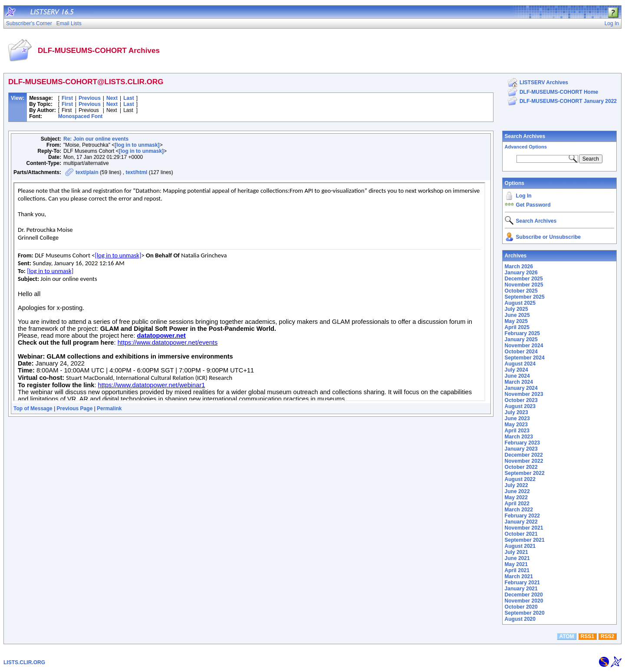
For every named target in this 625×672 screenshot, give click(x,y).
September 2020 (525, 613)
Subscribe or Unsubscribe (548, 237)
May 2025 (516, 321)
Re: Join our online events (96, 139)
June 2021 (517, 558)
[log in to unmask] (137, 145)
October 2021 (521, 534)
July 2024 (516, 370)
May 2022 (516, 497)
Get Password (533, 205)
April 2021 (517, 570)
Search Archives (525, 136)
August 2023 (520, 406)
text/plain (87, 172)
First (67, 98)
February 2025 (522, 333)
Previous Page (75, 408)
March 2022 (519, 510)
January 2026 (521, 273)
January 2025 (521, 339)
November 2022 (524, 461)
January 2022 (521, 522)
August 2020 (520, 619)
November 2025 (524, 285)
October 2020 (521, 607)
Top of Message (33, 408)
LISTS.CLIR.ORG (24, 662)
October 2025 (521, 291)
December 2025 (524, 279)
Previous (90, 98)
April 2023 (517, 431)
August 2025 (520, 303)
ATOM (566, 636)
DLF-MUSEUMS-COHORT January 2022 (568, 101)
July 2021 (516, 552)
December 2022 (524, 455)
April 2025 (517, 327)
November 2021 (524, 528)
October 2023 (521, 400)
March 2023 (519, 437)
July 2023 (516, 412)
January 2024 (521, 388)
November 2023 (524, 394)
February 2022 (522, 516)
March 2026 (519, 267)
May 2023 (516, 425)
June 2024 (517, 376)
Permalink (109, 408)
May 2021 (516, 564)
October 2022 (521, 467)
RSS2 (607, 636)
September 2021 (525, 540)
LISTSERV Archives (544, 82)
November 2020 (524, 601)
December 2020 (524, 595)
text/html (136, 172)
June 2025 (517, 315)
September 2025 (525, 297)
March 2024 (519, 382)
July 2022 (516, 485)
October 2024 (521, 352)
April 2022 (517, 504)
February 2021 (522, 583)
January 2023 (521, 449)
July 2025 (516, 309)
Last (129, 98)
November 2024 (524, 346)
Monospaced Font (81, 116)
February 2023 (522, 443)
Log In (524, 196)
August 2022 (520, 479)
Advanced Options (526, 147)
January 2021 (521, 589)
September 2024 (525, 358)
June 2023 (517, 418)
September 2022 (525, 473)
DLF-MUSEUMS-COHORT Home (559, 92)
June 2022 (517, 491)
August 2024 (520, 364)
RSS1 (587, 636)
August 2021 (520, 546)
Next (112, 98)
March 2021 (519, 576)
